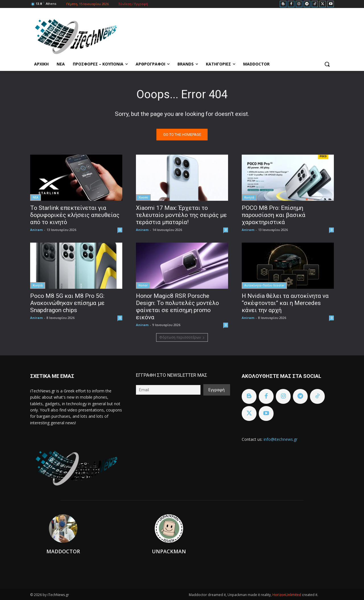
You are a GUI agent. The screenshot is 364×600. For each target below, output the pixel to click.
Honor (143, 285)
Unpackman (169, 551)
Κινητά (249, 197)
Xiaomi (143, 197)
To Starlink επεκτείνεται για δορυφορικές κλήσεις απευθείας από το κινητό (75, 215)
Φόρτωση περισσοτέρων (182, 337)
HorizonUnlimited (287, 595)
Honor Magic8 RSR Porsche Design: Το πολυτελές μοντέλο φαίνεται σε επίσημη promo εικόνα (177, 307)
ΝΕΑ (36, 197)
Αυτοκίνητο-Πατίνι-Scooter (264, 285)
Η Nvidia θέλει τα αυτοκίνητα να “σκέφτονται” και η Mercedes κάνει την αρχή (285, 303)
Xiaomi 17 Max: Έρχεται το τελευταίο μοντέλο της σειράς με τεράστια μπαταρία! (181, 215)
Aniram (36, 230)
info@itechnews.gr (281, 439)
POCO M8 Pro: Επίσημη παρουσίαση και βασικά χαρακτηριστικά (274, 215)
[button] (327, 64)
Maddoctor (63, 551)
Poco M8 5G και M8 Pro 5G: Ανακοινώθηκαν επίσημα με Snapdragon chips (67, 303)
